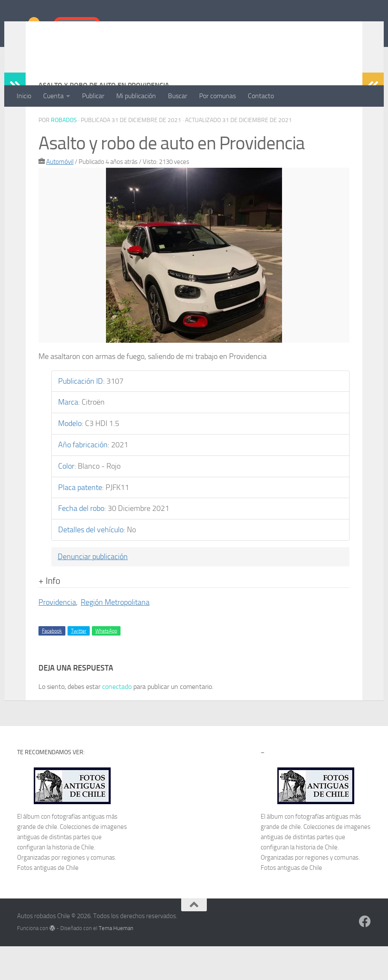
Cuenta (53, 96)
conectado (117, 720)
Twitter (79, 665)
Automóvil (60, 196)
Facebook (52, 665)
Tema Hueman (116, 962)
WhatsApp (106, 665)
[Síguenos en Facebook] (365, 955)
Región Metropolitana (115, 636)
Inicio (24, 96)
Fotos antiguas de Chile (48, 901)
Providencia (57, 636)
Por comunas (218, 96)
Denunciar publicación (93, 591)
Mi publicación (136, 96)
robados (64, 154)
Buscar (178, 96)
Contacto (261, 96)
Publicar (93, 96)
